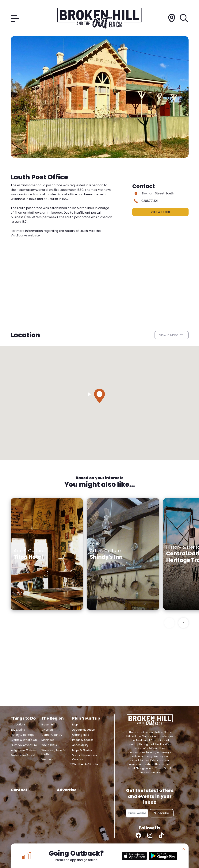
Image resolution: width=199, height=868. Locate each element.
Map (75, 725)
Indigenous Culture (23, 750)
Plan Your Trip (86, 718)
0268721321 (150, 201)
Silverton (47, 730)
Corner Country (52, 735)
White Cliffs (49, 745)
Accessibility (80, 745)
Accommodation (84, 730)
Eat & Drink (18, 730)
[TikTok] (161, 835)
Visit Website (160, 212)
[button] (99, 396)
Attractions (18, 725)
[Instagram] (150, 835)
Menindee (48, 740)
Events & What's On (24, 740)
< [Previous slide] (169, 623)
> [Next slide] (183, 623)
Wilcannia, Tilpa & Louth (53, 752)
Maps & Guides (82, 750)
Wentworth (49, 759)
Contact (19, 790)
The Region (53, 718)
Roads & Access (83, 740)
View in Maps (171, 335)
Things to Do (23, 718)
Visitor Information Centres (84, 757)
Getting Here (81, 735)
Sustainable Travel (23, 755)
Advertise (67, 790)
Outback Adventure (24, 745)
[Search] (184, 18)
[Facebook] (138, 835)
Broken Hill (48, 725)
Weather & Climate (85, 764)
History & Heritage (23, 735)
